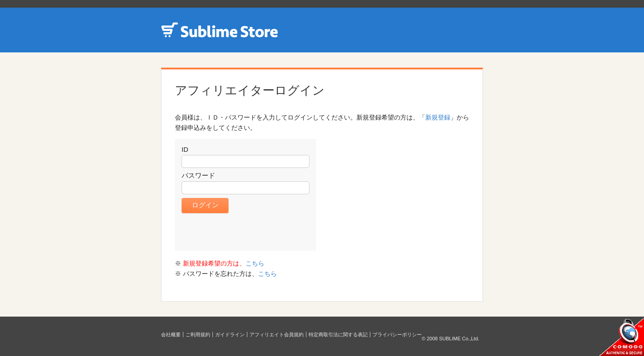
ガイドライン (230, 335)
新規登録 (438, 117)
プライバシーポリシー (397, 335)
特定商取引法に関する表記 (338, 335)
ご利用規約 (198, 335)
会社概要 (171, 335)
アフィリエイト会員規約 (277, 335)
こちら (255, 263)
